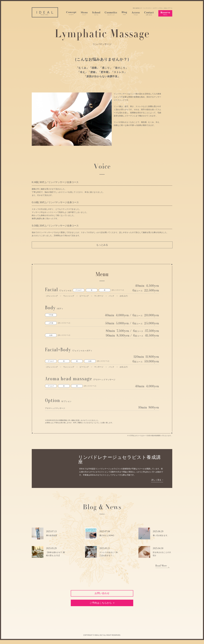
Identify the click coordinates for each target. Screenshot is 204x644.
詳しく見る (156, 480)
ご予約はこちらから (101, 606)
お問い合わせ (102, 594)
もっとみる (102, 245)
